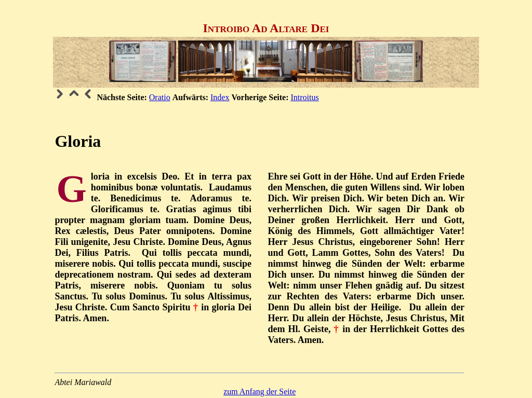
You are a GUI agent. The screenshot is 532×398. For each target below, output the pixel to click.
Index (220, 97)
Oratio (160, 97)
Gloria (78, 141)
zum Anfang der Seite (260, 392)
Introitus (305, 97)
